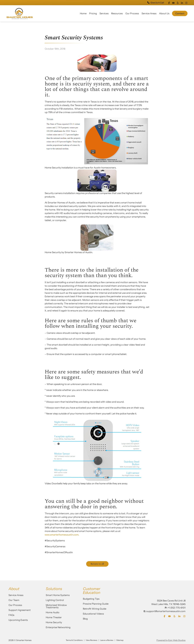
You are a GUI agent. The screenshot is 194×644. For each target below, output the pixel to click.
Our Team (14, 600)
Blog (85, 619)
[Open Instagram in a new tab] (186, 3)
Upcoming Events (18, 620)
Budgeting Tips (91, 599)
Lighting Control (55, 600)
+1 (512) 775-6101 (177, 608)
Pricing (93, 13)
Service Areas (149, 13)
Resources (117, 13)
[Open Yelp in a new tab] (178, 3)
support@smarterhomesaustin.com (166, 611)
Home (83, 13)
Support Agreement (20, 610)
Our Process (132, 13)
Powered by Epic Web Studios (171, 640)
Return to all (97, 564)
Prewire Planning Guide (96, 604)
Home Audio (53, 612)
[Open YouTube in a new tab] (173, 3)
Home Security (54, 622)
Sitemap (120, 640)
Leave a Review (107, 640)
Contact (180, 13)
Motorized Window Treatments (56, 606)
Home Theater (54, 617)
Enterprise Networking (58, 627)
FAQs (11, 615)
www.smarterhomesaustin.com (62, 535)
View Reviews (91, 640)
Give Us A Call (156, 3)
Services (104, 13)
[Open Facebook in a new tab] (169, 3)
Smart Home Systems (58, 595)
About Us (164, 13)
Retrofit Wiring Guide (95, 609)
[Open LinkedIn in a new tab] (182, 3)
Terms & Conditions (74, 640)
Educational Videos (93, 614)
